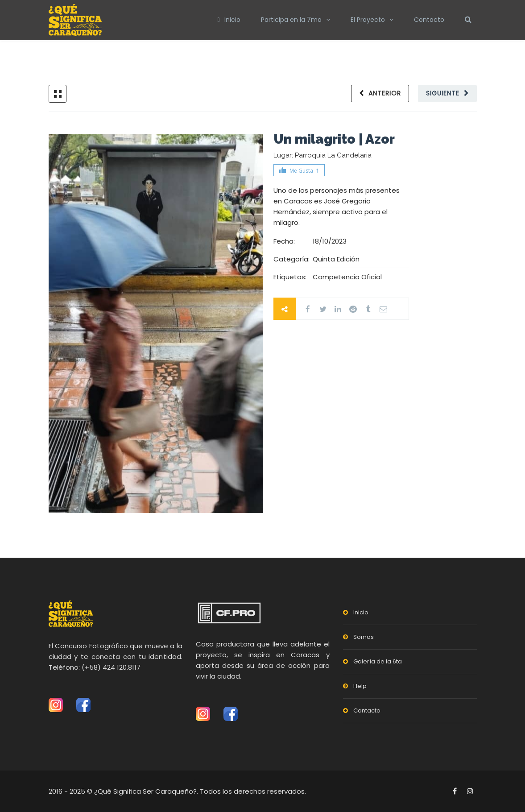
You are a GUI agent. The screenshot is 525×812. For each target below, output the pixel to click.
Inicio (229, 20)
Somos (364, 637)
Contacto (429, 20)
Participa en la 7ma (291, 20)
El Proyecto (368, 20)
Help (360, 686)
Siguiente (443, 93)
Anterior (385, 93)
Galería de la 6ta (378, 661)
